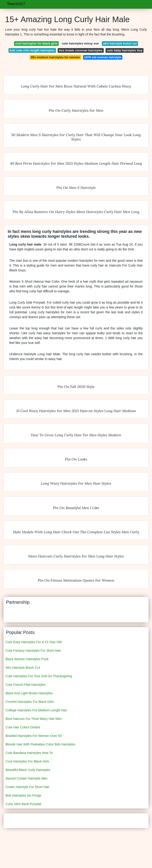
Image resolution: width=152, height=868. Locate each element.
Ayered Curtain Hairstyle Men (27, 778)
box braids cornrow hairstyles (81, 50)
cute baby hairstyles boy (125, 50)
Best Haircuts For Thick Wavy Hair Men (34, 719)
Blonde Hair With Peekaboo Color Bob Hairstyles (40, 744)
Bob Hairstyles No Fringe (23, 795)
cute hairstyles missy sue (80, 43)
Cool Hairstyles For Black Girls (27, 761)
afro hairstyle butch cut (120, 43)
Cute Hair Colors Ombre (23, 727)
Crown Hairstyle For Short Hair (27, 787)
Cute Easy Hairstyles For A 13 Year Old (34, 642)
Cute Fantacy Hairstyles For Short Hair (33, 651)
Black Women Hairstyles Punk (27, 659)
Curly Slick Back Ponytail (23, 804)
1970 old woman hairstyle (103, 57)
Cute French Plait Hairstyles (26, 685)
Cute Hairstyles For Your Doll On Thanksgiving (39, 676)
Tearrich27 (16, 4)
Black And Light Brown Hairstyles (29, 693)
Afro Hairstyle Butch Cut (23, 668)
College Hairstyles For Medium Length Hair (36, 710)
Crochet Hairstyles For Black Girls (30, 702)
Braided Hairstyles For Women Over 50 (34, 736)
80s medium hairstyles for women (55, 57)
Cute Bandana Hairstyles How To (29, 753)
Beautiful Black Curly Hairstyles (28, 770)
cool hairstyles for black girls (36, 43)
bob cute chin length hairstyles (32, 50)
